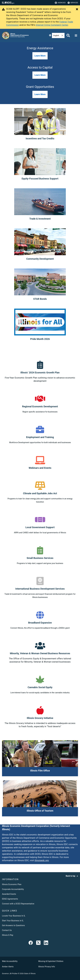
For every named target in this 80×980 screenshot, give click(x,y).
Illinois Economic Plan (12, 884)
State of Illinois (30, 974)
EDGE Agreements (10, 899)
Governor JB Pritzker (10, 974)
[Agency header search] (68, 35)
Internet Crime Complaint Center (52, 25)
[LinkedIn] (46, 943)
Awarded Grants (9, 894)
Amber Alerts (8, 967)
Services (73, 3)
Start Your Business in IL (13, 921)
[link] (31, 943)
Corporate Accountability (13, 889)
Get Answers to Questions (13, 925)
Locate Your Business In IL (14, 916)
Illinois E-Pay (8, 935)
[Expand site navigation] (76, 36)
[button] (40, 56)
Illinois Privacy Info (47, 967)
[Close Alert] (77, 9)
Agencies (60, 3)
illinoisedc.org (42, 860)
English (56, 35)
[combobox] (58, 35)
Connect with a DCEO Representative (18, 904)
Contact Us (7, 930)
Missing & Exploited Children (51, 961)
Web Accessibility (10, 961)
